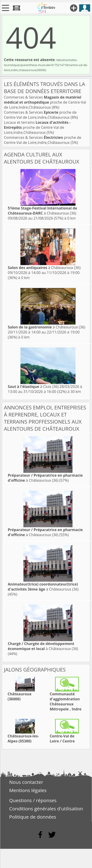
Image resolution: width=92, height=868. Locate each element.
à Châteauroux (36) (42, 211)
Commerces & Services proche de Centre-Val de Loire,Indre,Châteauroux (45, 102)
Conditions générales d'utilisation (46, 809)
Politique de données (33, 817)
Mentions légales (28, 790)
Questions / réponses (33, 800)
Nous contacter (26, 782)
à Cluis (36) (33, 387)
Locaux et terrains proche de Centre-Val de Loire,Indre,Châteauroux (37, 127)
